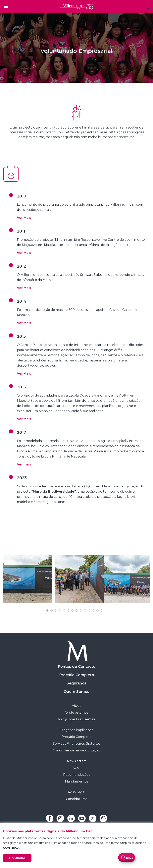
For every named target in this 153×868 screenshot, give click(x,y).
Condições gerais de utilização (77, 750)
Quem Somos (76, 692)
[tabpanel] (27, 579)
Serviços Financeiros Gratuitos (76, 744)
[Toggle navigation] (6, 6)
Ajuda (77, 706)
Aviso (76, 768)
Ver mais (24, 464)
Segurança (76, 683)
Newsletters (77, 761)
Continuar (17, 858)
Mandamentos (76, 781)
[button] (24, 218)
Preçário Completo (77, 675)
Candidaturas (76, 799)
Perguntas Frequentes (77, 719)
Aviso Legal (76, 792)
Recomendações (77, 775)
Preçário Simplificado (77, 730)
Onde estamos (76, 712)
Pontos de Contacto (77, 667)
